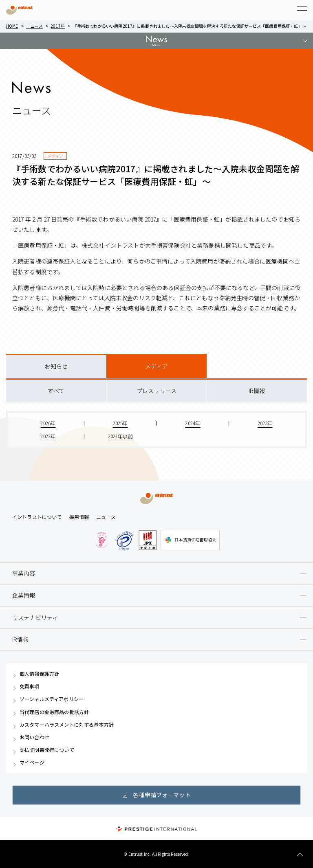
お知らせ (56, 366)
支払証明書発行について (47, 750)
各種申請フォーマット (162, 795)
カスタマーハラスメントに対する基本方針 (67, 725)
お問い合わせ (34, 737)
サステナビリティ (35, 617)
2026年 (48, 423)
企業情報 (24, 595)
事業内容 (24, 573)
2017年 (58, 26)
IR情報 (257, 391)
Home (12, 26)
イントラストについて (37, 517)
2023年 (265, 423)
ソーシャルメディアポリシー (52, 699)
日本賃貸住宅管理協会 (190, 540)
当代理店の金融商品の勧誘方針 (54, 712)
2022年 (48, 436)
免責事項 (30, 686)
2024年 (193, 423)
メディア (156, 366)
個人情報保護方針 (39, 674)
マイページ (32, 763)
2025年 (120, 423)
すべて (56, 391)
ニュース (34, 26)
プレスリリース (156, 391)
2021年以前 (120, 436)
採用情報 (79, 517)
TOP (300, 855)
